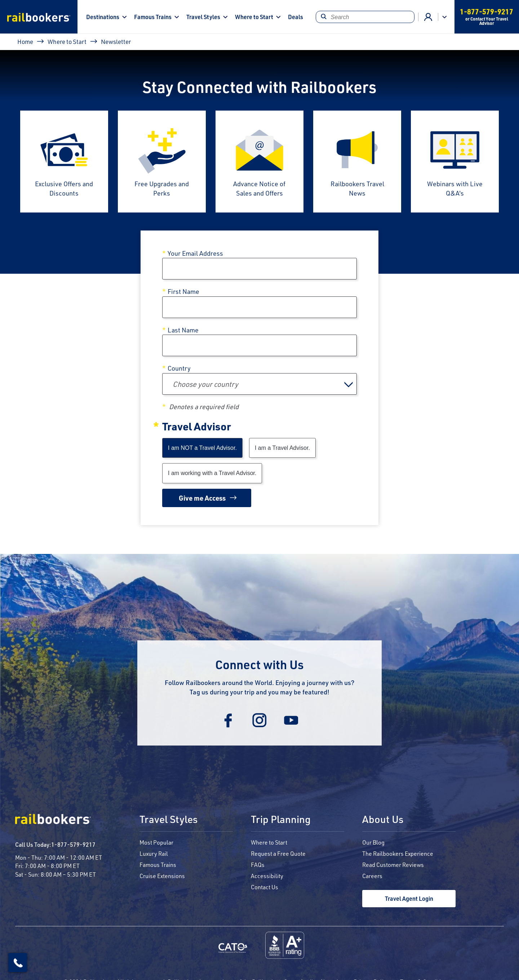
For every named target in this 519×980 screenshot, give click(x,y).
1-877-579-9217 (73, 844)
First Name (183, 291)
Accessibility (267, 876)
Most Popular (156, 842)
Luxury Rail (154, 853)
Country (179, 368)
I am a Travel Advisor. (282, 448)
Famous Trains (153, 17)
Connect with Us (259, 664)
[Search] (365, 17)
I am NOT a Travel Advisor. (202, 448)
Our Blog (373, 842)
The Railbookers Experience (398, 853)
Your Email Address (195, 253)
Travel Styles (203, 17)
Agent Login (428, 17)
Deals (296, 17)
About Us (383, 820)
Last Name (183, 330)
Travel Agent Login (409, 898)
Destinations (103, 17)
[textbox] (259, 384)
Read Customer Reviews (393, 865)
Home (25, 41)
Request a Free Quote (278, 853)
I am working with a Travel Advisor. (212, 473)
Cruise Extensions (162, 876)
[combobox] (259, 384)
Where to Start (254, 17)
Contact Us (265, 887)
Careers (372, 876)
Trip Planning (281, 820)
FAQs (258, 865)
